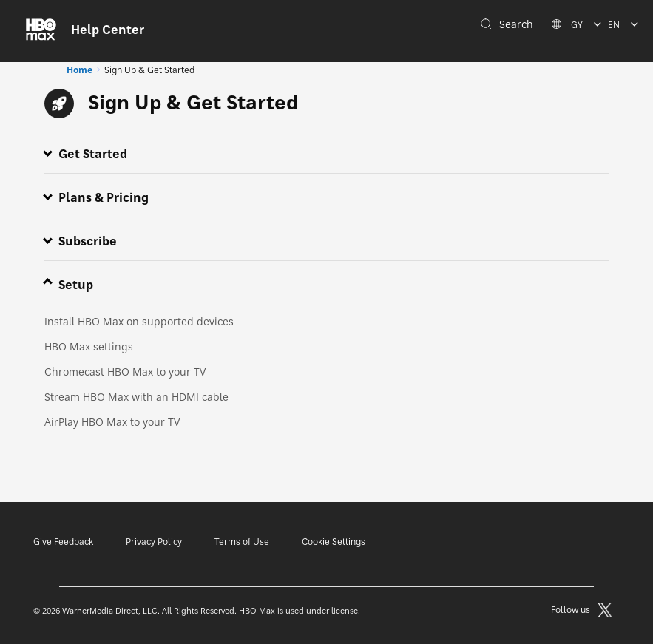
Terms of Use (242, 542)
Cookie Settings (334, 542)
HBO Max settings (89, 346)
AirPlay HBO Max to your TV (112, 422)
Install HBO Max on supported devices (139, 321)
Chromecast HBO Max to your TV (125, 372)
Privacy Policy (154, 542)
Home (79, 70)
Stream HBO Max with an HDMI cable (136, 397)
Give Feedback (63, 542)
